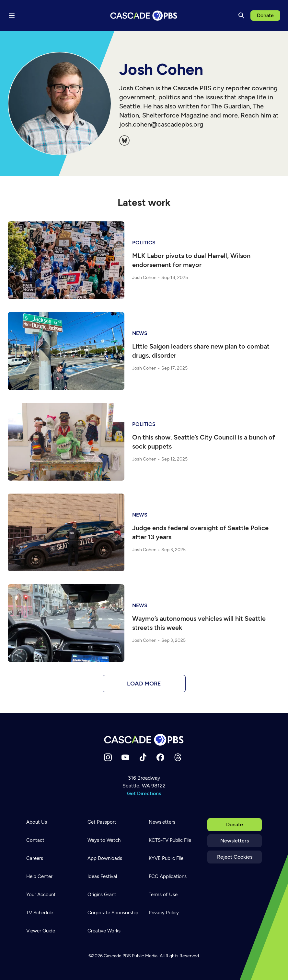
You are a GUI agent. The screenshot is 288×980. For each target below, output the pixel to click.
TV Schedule (40, 913)
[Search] (241, 16)
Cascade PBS (117, 956)
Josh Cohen (144, 278)
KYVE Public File (166, 858)
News (140, 333)
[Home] (144, 740)
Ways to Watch (104, 840)
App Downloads (105, 858)
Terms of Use (163, 895)
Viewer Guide (41, 931)
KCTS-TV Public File (170, 840)
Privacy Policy (164, 913)
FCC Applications (168, 876)
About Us (37, 822)
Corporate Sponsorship (113, 913)
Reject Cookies (235, 857)
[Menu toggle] (12, 16)
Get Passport (102, 822)
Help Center (39, 876)
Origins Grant (102, 895)
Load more (144, 684)
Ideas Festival (102, 876)
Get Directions (144, 793)
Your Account (41, 895)
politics (144, 243)
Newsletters (235, 841)
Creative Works (104, 931)
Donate (265, 15)
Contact (35, 840)
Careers (35, 858)
